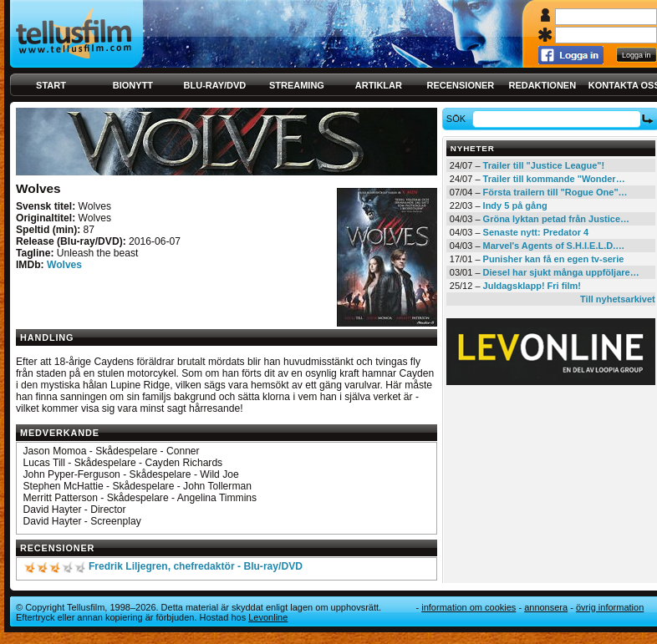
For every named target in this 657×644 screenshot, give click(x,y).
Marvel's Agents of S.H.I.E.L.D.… (554, 246)
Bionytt (133, 85)
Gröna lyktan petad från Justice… (556, 219)
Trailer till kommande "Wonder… (554, 179)
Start (51, 85)
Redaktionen (542, 85)
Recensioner (460, 85)
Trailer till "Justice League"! (544, 165)
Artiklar (379, 85)
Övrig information (610, 607)
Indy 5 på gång (515, 205)
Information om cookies (469, 607)
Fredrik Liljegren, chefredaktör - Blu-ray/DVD (196, 566)
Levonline (268, 617)
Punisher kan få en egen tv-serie (554, 259)
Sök (458, 119)
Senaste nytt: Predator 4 (536, 232)
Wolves (64, 265)
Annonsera (546, 607)
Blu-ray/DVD (215, 85)
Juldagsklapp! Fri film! (532, 286)
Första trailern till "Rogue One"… (555, 192)
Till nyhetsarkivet (618, 299)
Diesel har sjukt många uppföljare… (561, 272)
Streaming (297, 85)
